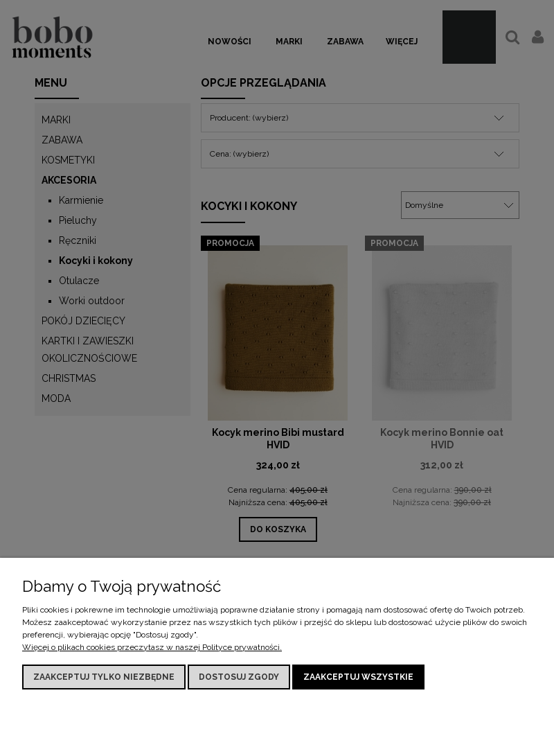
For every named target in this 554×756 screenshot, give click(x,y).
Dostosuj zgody (239, 677)
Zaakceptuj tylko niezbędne (104, 677)
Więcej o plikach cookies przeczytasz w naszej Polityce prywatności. (152, 647)
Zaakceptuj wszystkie (358, 677)
